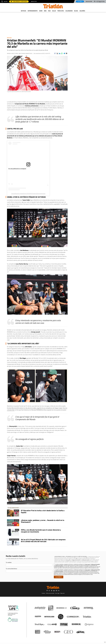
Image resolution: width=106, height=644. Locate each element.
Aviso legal (57, 593)
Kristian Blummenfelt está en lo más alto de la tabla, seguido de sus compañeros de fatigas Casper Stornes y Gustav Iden (37, 409)
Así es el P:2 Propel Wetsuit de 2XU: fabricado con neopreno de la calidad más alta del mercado (43, 540)
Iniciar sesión (89, 1)
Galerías (82, 11)
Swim (41, 11)
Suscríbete (80, 1)
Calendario (69, 11)
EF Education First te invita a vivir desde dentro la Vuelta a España (43, 511)
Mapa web (62, 593)
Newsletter (34, 1)
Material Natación (14, 539)
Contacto (43, 593)
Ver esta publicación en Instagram (17, 169)
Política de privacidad (50, 593)
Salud (54, 11)
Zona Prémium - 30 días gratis (19, 1)
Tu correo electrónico (11, 569)
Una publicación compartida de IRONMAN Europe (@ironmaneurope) (28, 193)
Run (49, 11)
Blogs (76, 11)
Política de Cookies (86, 560)
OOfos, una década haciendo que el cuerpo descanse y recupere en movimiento (41, 531)
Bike (45, 11)
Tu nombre (9, 562)
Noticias (24, 11)
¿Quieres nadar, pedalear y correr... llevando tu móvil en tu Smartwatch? (43, 521)
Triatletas (61, 11)
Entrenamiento (33, 11)
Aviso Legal (68, 560)
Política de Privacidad (76, 560)
